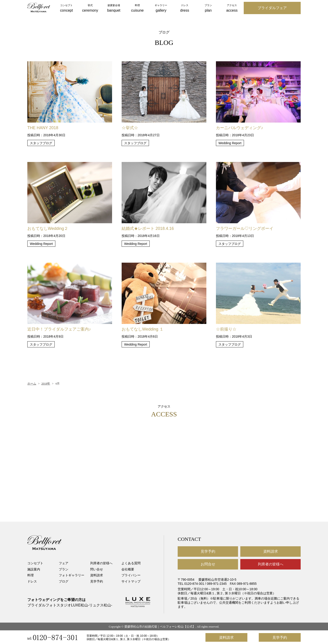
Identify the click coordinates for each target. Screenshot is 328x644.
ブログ (64, 581)
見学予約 (97, 581)
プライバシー (131, 575)
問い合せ (97, 569)
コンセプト (35, 563)
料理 (31, 575)
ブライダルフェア (272, 8)
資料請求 (97, 575)
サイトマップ (131, 581)
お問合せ (208, 564)
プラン (64, 569)
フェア (64, 563)
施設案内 (34, 569)
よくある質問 (131, 563)
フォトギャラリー (72, 575)
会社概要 (128, 569)
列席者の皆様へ (101, 563)
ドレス (32, 581)
